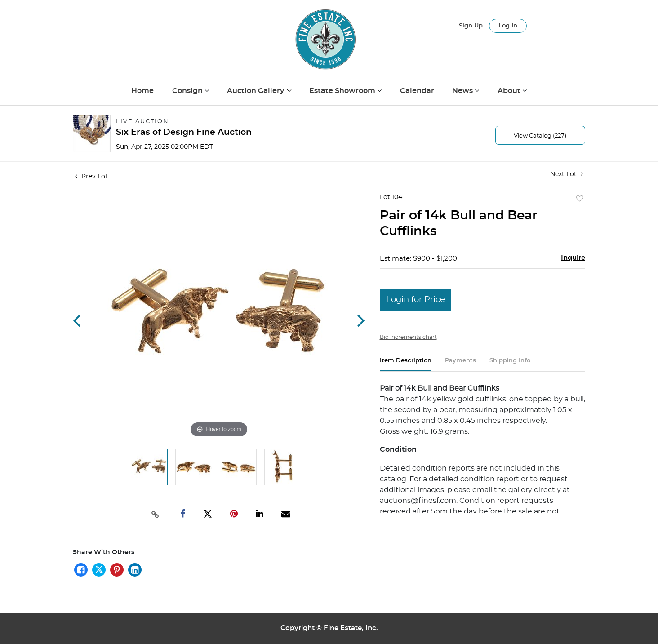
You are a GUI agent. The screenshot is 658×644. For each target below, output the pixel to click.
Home (142, 91)
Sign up (471, 26)
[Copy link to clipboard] (156, 514)
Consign (188, 91)
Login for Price (416, 300)
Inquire (573, 258)
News (463, 91)
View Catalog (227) (540, 136)
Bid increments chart (408, 337)
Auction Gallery (256, 91)
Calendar (417, 91)
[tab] (406, 364)
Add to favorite (580, 199)
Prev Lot (91, 177)
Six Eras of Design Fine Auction (184, 132)
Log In (508, 26)
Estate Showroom (343, 91)
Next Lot (567, 174)
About (510, 91)
